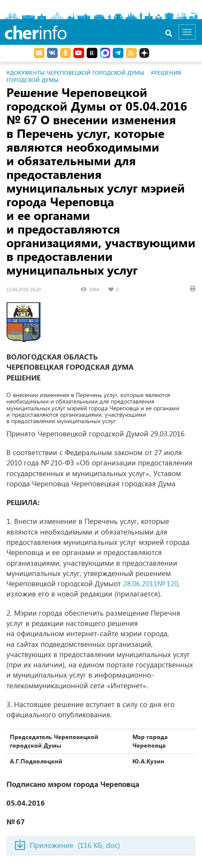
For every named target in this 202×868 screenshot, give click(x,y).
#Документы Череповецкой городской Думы (75, 72)
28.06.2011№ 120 (151, 583)
